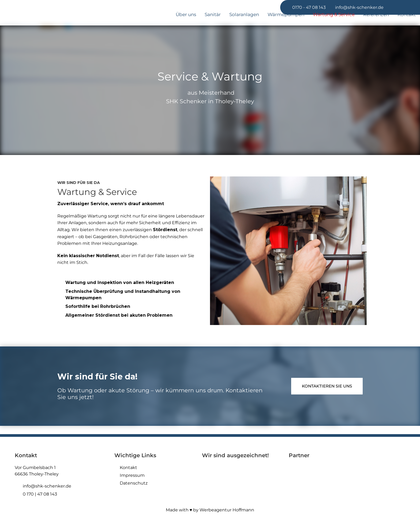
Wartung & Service (334, 14)
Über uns (186, 14)
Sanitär (213, 14)
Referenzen (376, 14)
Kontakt (407, 14)
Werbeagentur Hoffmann (227, 510)
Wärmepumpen (286, 14)
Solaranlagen (244, 14)
